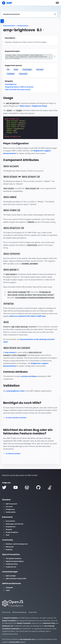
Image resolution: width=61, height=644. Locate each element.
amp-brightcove (11, 84)
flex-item (40, 70)
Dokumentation (9, 26)
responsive (23, 74)
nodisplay (11, 74)
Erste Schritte (9, 518)
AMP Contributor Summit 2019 (15, 576)
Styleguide (8, 585)
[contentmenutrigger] (29, 14)
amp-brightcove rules (15, 388)
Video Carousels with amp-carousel (18, 89)
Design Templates (11, 530)
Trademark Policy (10, 561)
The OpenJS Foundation (12, 556)
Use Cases (8, 504)
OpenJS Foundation (11, 615)
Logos (6, 588)
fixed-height (27, 70)
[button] (57, 3)
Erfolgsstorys (9, 507)
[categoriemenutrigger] (11, 21)
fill (8, 70)
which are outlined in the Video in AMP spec (27, 313)
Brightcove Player (39, 106)
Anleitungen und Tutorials (13, 521)
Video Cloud (24, 106)
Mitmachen (8, 544)
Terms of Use (6, 610)
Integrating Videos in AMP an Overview (19, 87)
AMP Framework (10, 501)
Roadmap (8, 547)
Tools (6, 532)
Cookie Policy (33, 610)
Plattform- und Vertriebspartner (15, 541)
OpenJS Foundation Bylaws (13, 559)
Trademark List (10, 564)
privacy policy (15, 639)
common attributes (29, 374)
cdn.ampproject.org (26, 637)
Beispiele (8, 527)
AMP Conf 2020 (9, 573)
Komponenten (23, 26)
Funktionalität (9, 509)
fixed (16, 70)
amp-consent (10, 350)
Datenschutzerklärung (20, 610)
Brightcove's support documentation (32, 361)
